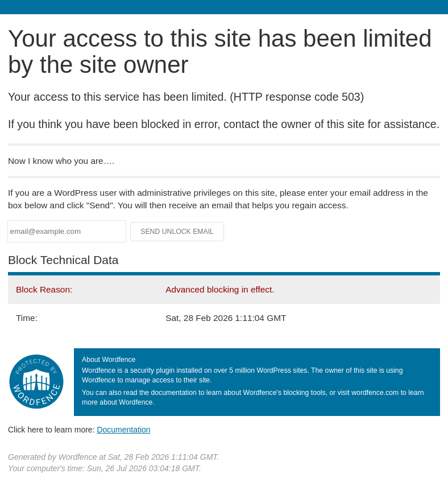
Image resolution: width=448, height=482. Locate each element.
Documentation (123, 430)
